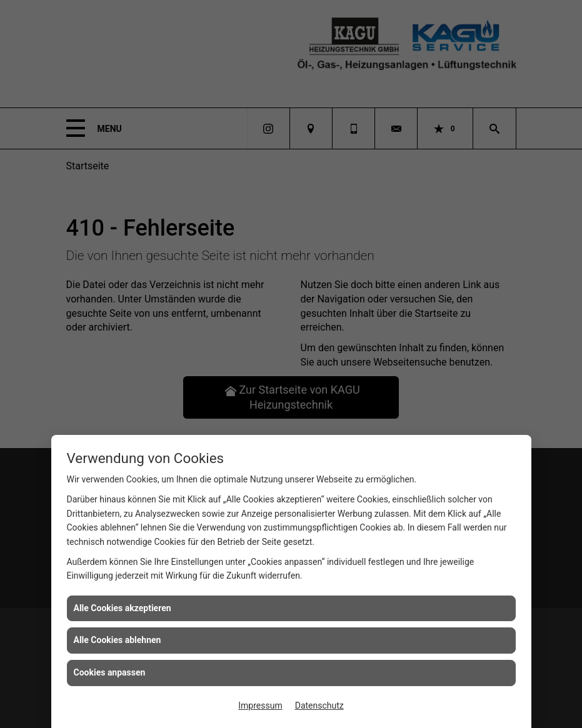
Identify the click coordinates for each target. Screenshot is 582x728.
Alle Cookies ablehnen (118, 640)
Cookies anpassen (110, 672)
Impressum (260, 706)
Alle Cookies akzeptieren (123, 608)
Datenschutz (319, 706)
